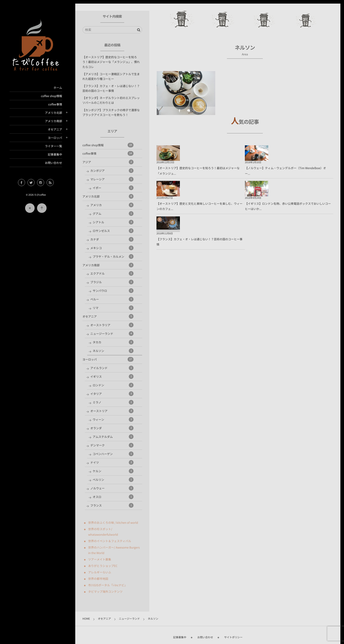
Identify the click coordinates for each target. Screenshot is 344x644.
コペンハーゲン (113, 454)
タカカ (113, 342)
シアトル (113, 222)
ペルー (112, 299)
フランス (112, 505)
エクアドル (112, 273)
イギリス (112, 377)
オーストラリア (112, 325)
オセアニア (55, 129)
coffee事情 (55, 104)
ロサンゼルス (113, 231)
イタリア (112, 394)
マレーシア (112, 179)
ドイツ (112, 462)
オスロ (113, 497)
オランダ (112, 428)
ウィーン (113, 419)
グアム (113, 214)
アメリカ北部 (54, 113)
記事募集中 (55, 154)
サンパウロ (113, 291)
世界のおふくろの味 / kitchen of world (113, 523)
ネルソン (113, 351)
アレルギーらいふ (100, 572)
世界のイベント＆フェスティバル (110, 541)
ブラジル (112, 282)
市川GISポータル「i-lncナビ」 (108, 585)
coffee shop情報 (51, 96)
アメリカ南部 (54, 121)
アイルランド (112, 368)
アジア (108, 162)
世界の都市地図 (98, 579)
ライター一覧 (54, 146)
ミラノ (113, 402)
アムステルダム (113, 437)
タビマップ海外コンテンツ (105, 592)
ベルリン (113, 480)
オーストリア (112, 411)
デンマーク (112, 445)
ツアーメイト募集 (100, 559)
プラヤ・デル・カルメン (113, 257)
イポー (113, 188)
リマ (113, 308)
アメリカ (112, 205)
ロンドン (113, 385)
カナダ (112, 239)
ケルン (113, 471)
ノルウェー (112, 488)
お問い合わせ (54, 163)
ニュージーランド (112, 334)
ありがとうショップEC (103, 566)
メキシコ (112, 248)
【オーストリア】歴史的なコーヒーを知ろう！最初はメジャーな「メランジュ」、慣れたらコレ (111, 62)
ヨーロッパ (55, 138)
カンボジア (112, 171)
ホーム (58, 88)
